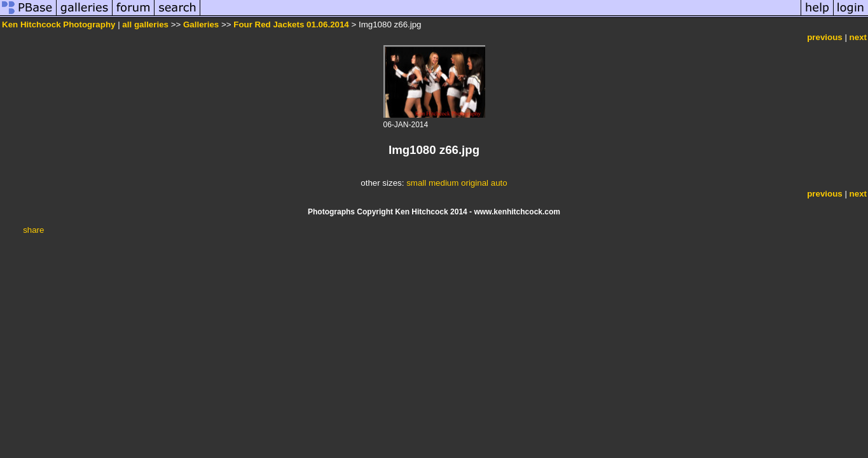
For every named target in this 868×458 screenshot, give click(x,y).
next (858, 37)
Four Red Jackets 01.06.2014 (291, 24)
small (416, 183)
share (33, 230)
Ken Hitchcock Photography (59, 24)
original (475, 183)
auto (499, 183)
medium (444, 183)
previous (825, 37)
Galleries (201, 24)
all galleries (145, 24)
